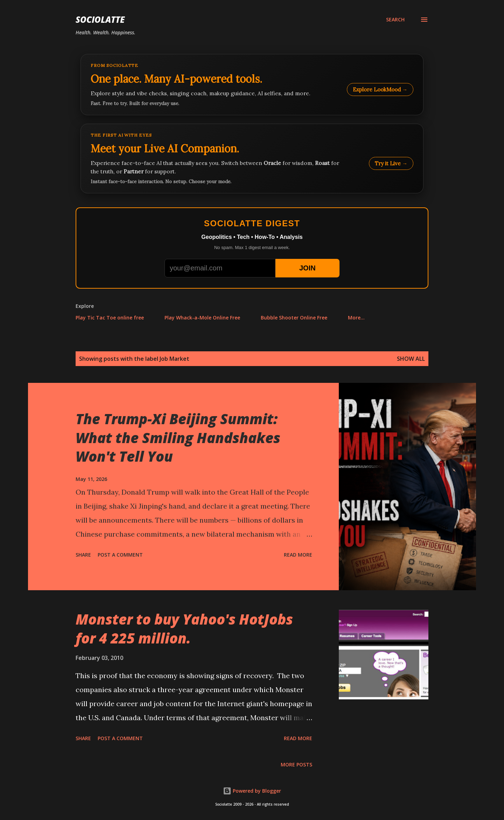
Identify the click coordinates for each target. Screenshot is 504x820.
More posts (296, 764)
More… (356, 318)
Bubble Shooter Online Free (294, 318)
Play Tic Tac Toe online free (110, 318)
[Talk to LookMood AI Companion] (252, 159)
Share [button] (83, 555)
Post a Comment (120, 555)
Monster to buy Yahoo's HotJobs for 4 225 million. (184, 628)
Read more (298, 555)
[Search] (395, 20)
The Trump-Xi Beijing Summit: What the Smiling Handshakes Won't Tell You (178, 437)
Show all (411, 359)
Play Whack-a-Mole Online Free (202, 318)
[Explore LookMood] (252, 85)
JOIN (307, 268)
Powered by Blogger (252, 791)
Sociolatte (100, 19)
